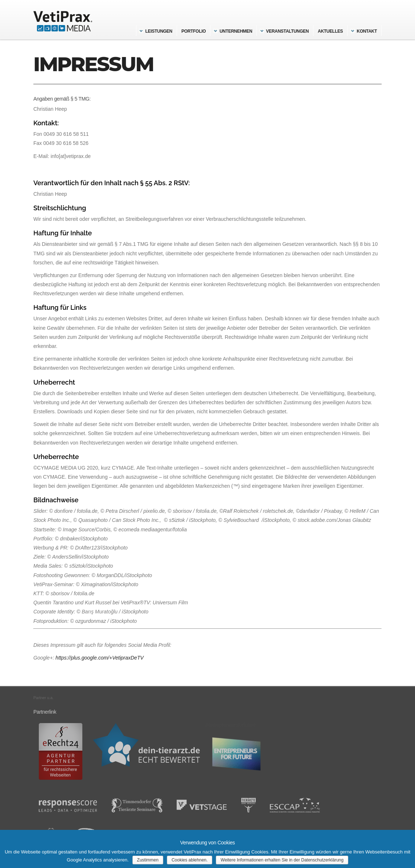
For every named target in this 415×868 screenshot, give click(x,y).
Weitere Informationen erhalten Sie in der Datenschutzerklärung (282, 860)
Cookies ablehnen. (190, 860)
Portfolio (194, 31)
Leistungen (159, 31)
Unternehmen (236, 31)
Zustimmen (148, 860)
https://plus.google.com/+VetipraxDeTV (100, 658)
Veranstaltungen (287, 31)
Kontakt (367, 31)
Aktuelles (330, 31)
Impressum (93, 64)
